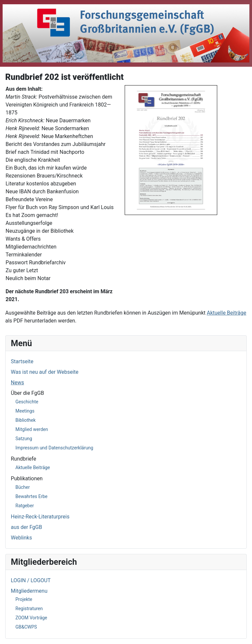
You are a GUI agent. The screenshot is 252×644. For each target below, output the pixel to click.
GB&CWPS (26, 627)
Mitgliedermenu (29, 591)
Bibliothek (26, 420)
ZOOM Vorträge (31, 618)
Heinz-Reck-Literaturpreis (40, 517)
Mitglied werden (32, 429)
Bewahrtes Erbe (31, 496)
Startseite (22, 361)
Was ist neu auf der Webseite (45, 372)
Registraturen (29, 608)
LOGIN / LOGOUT (31, 580)
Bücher (23, 487)
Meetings (25, 411)
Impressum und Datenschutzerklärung (54, 448)
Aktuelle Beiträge (33, 467)
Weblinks (21, 538)
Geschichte (27, 402)
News (17, 382)
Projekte (24, 599)
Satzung (24, 439)
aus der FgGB (26, 527)
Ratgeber (25, 506)
